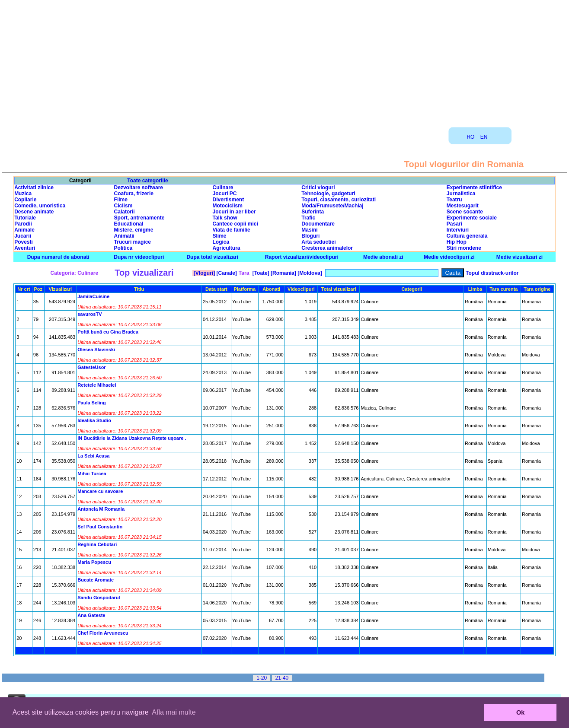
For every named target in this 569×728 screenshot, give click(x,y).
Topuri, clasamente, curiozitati (339, 200)
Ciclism (123, 206)
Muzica (23, 194)
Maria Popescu (94, 562)
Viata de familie (232, 230)
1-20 (262, 678)
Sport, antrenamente (139, 218)
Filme (121, 200)
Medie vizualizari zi (519, 257)
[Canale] (226, 273)
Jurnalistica (461, 194)
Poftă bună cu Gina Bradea (108, 332)
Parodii (23, 224)
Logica (221, 242)
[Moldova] (309, 273)
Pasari (454, 224)
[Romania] (283, 273)
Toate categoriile (147, 181)
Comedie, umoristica (40, 206)
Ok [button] (520, 712)
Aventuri (25, 248)
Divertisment (229, 200)
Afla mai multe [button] (174, 712)
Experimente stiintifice (474, 188)
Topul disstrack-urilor (492, 273)
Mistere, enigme (134, 230)
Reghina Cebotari (97, 544)
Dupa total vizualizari (212, 257)
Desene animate (34, 212)
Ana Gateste (91, 615)
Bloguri (310, 236)
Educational (129, 224)
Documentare (318, 224)
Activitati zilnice (34, 188)
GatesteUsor (91, 367)
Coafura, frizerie (134, 194)
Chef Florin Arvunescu (103, 633)
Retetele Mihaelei (97, 385)
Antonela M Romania (101, 509)
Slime (220, 236)
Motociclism (228, 206)
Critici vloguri (318, 188)
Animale (24, 230)
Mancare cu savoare (100, 491)
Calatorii (125, 212)
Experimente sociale (472, 218)
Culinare (223, 188)
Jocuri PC (225, 194)
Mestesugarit (463, 206)
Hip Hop (457, 242)
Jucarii (23, 236)
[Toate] (260, 273)
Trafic (308, 218)
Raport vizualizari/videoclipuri (302, 257)
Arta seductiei (318, 242)
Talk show (225, 218)
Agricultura (227, 248)
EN (484, 137)
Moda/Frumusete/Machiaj (332, 206)
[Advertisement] (284, 60)
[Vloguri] (204, 273)
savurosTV (90, 314)
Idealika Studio (94, 420)
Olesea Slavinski (96, 350)
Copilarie (25, 200)
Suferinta (313, 212)
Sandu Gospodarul (99, 598)
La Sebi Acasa (93, 456)
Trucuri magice (133, 242)
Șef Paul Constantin (100, 527)
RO (470, 137)
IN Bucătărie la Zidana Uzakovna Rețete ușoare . (132, 438)
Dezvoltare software (139, 188)
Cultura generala (467, 236)
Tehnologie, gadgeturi (328, 194)
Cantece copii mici (235, 224)
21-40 (282, 678)
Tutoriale (25, 218)
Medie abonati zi (383, 257)
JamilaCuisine (93, 296)
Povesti (24, 242)
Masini (309, 230)
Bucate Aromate (96, 580)
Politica (123, 248)
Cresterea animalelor (327, 248)
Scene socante (465, 212)
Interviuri (458, 230)
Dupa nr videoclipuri (139, 257)
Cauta (453, 273)
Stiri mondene (464, 248)
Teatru (454, 200)
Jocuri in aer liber (234, 212)
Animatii (124, 236)
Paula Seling (91, 403)
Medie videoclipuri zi (449, 257)
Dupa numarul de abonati (58, 257)
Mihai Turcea (92, 474)
